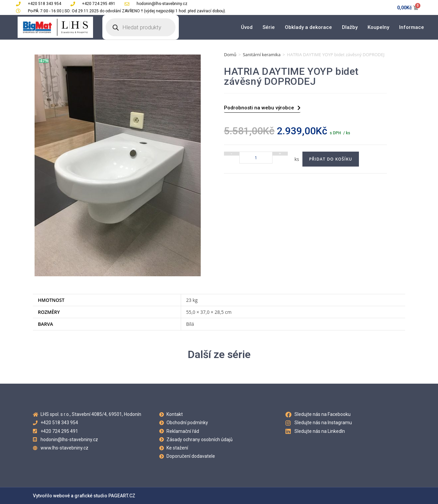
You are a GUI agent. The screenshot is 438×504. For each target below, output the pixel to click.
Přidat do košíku (331, 159)
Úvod (247, 27)
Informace (412, 27)
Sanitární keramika (262, 55)
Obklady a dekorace (308, 27)
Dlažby (350, 27)
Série (269, 27)
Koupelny (378, 27)
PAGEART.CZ (122, 496)
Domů (230, 55)
